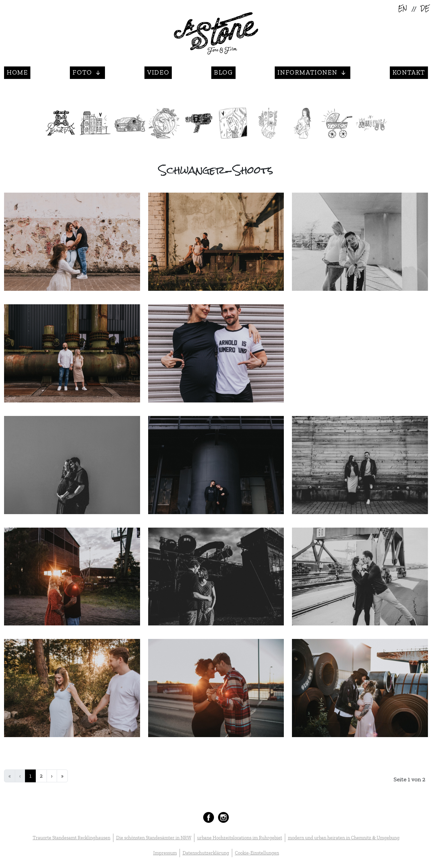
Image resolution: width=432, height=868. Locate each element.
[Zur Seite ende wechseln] (62, 776)
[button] (87, 73)
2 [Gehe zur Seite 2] (41, 776)
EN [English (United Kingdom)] (403, 9)
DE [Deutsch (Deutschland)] (425, 9)
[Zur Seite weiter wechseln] (52, 776)
